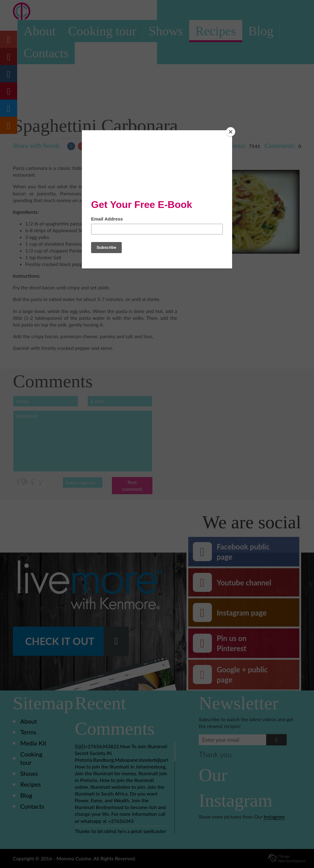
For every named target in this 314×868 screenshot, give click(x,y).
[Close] (231, 132)
